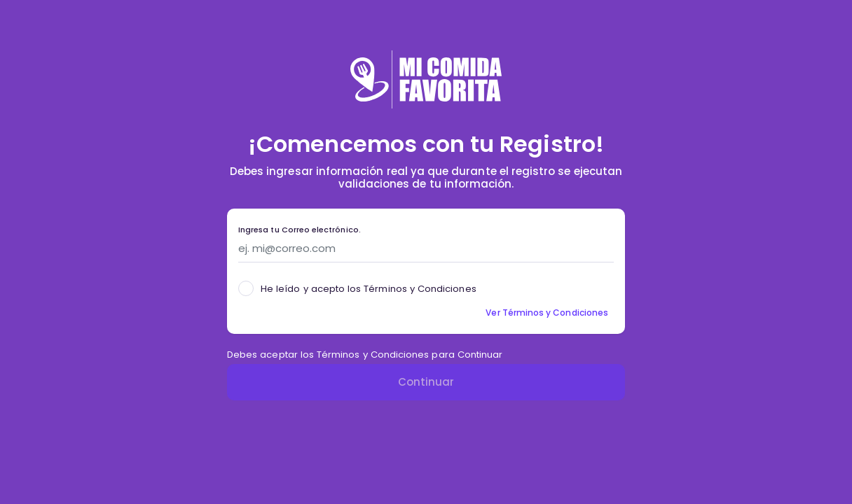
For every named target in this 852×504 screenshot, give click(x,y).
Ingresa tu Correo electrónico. (300, 230)
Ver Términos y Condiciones (547, 313)
